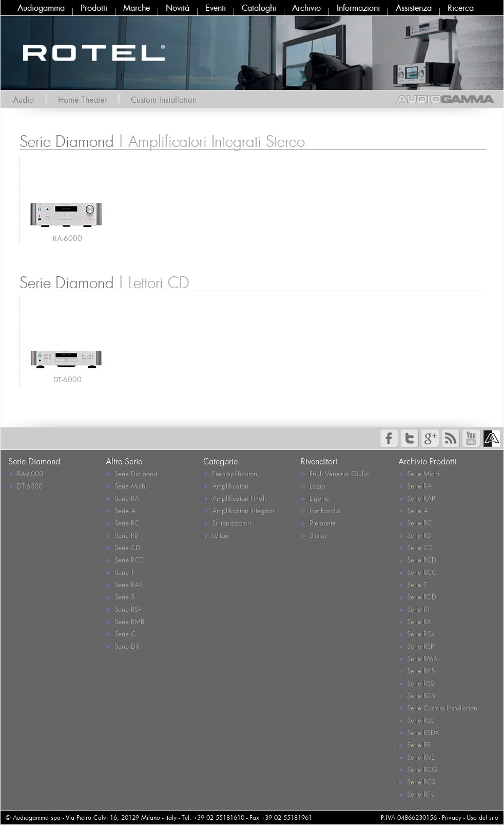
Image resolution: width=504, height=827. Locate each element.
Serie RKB (416, 671)
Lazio (313, 486)
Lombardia (321, 510)
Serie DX (122, 646)
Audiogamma (41, 8)
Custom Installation (164, 100)
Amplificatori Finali (235, 498)
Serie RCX (417, 782)
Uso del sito (482, 817)
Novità (178, 8)
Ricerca (461, 8)
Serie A (121, 510)
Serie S (120, 597)
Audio (23, 100)
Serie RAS (124, 584)
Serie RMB (125, 621)
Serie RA (122, 498)
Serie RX (414, 621)
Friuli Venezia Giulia (335, 473)
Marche (137, 8)
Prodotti (94, 8)
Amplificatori (226, 486)
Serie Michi (126, 486)
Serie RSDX (419, 732)
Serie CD (123, 547)
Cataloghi (259, 8)
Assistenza (414, 8)
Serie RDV (417, 695)
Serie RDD (417, 597)
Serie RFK (416, 794)
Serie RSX (416, 634)
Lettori (216, 535)
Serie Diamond (132, 473)
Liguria (315, 498)
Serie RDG (418, 769)
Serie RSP (124, 609)
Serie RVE (416, 757)
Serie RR (414, 745)
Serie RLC (416, 720)
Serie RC (122, 523)
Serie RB (122, 535)
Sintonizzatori (227, 523)
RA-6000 (67, 238)
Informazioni (358, 8)
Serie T (120, 572)
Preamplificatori (230, 473)
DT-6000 (67, 379)
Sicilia (314, 535)
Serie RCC (417, 572)
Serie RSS (416, 683)
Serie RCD (125, 560)
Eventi (216, 8)
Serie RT (414, 609)
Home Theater (82, 100)
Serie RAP (417, 498)
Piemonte (318, 523)
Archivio (306, 8)
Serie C (121, 634)
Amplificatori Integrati (239, 510)
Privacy (452, 817)
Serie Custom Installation (438, 708)
